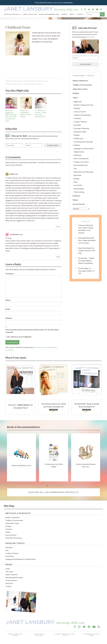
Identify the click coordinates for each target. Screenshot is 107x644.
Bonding (77, 108)
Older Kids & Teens (80, 89)
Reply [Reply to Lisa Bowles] (58, 257)
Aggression (78, 102)
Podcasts (76, 196)
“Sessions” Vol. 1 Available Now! (20, 406)
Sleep (76, 182)
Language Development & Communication (20, 559)
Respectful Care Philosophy (84, 172)
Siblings (76, 179)
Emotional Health (30, 84)
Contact (80, 14)
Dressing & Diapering (81, 128)
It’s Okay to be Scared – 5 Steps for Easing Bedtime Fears (41, 113)
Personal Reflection (81, 165)
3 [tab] (53, 486)
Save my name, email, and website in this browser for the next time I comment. (32, 331)
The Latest (9, 572)
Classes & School (80, 112)
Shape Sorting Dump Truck (21, 465)
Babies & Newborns (80, 81)
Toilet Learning (79, 192)
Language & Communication (84, 148)
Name (8, 300)
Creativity (77, 118)
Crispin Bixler (65, 634)
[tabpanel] (21, 457)
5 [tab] (60, 486)
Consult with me (11, 580)
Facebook (91, 37)
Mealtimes (78, 155)
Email (8, 309)
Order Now (68, 3)
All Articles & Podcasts (14, 538)
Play (75, 168)
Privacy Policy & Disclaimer (39, 635)
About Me (9, 583)
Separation (78, 175)
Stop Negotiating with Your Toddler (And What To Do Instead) (87, 240)
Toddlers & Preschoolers (14, 84)
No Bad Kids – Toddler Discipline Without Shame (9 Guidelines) (86, 261)
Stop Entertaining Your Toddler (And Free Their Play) (87, 250)
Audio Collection (30, 14)
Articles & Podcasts (13, 14)
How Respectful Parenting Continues (83, 143)
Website (9, 318)
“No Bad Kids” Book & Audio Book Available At (87, 407)
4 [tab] (57, 486)
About (72, 14)
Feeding (76, 135)
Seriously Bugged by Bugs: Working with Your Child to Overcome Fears (11, 116)
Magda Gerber (79, 152)
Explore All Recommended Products (53, 492)
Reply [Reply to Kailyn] (58, 227)
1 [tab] (47, 486)
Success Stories (79, 204)
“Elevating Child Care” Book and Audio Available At (53, 407)
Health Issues (78, 138)
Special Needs (79, 189)
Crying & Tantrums (80, 122)
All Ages (76, 93)
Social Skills (78, 185)
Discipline (77, 125)
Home (8, 569)
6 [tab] (63, 486)
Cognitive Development (82, 115)
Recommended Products (14, 577)
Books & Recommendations (49, 14)
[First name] (14, 145)
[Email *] (34, 145)
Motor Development (81, 158)
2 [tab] (50, 486)
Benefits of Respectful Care (84, 105)
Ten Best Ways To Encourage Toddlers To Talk (86, 271)
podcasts (40, 84)
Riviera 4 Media (95, 635)
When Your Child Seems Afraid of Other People (26, 113)
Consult (64, 14)
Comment (10, 274)
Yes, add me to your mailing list (18, 337)
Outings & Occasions (81, 162)
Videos (75, 200)
